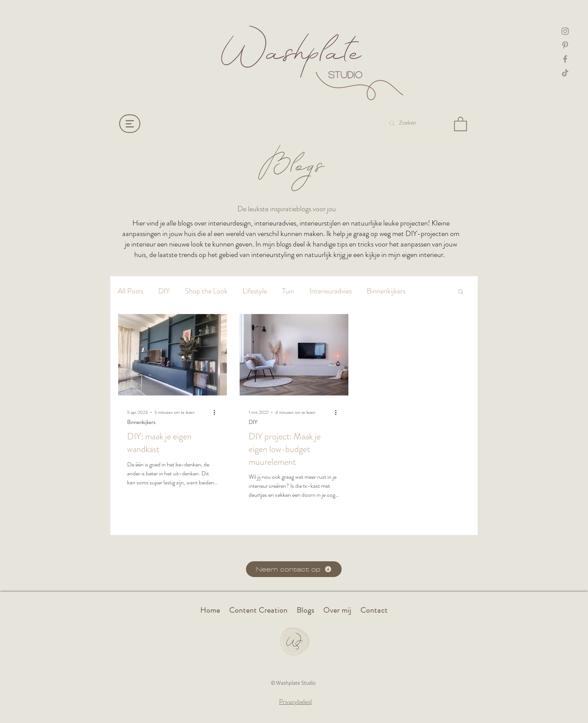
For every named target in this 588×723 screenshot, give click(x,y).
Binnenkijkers (386, 291)
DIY (164, 291)
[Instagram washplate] (565, 31)
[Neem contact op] (294, 569)
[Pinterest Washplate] (565, 45)
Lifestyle (255, 291)
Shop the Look (206, 291)
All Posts (130, 291)
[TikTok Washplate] (565, 73)
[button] (460, 123)
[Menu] (130, 124)
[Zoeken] (419, 123)
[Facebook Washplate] (565, 59)
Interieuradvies (331, 291)
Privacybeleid (295, 702)
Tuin (288, 291)
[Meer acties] (217, 412)
